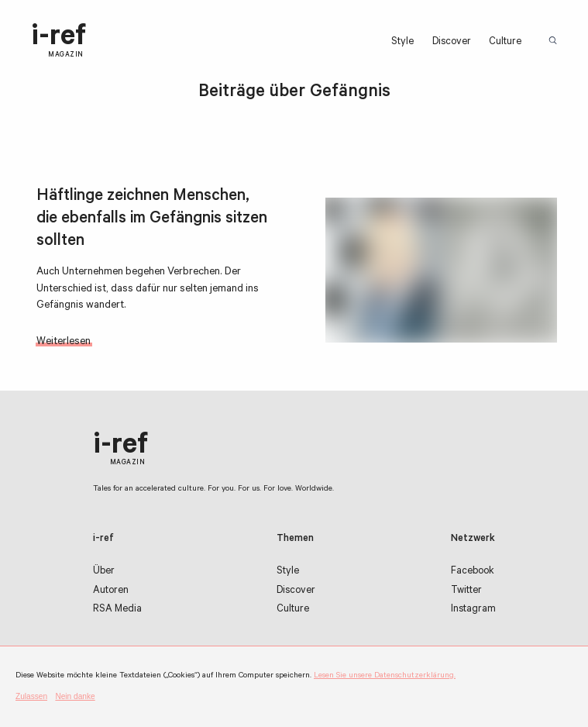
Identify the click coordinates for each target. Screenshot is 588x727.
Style (402, 43)
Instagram (473, 610)
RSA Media (117, 610)
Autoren (111, 591)
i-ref (58, 41)
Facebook (473, 572)
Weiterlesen (64, 342)
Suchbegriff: (555, 41)
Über (104, 572)
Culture (505, 43)
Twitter (466, 591)
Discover (452, 43)
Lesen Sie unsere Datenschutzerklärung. (385, 676)
